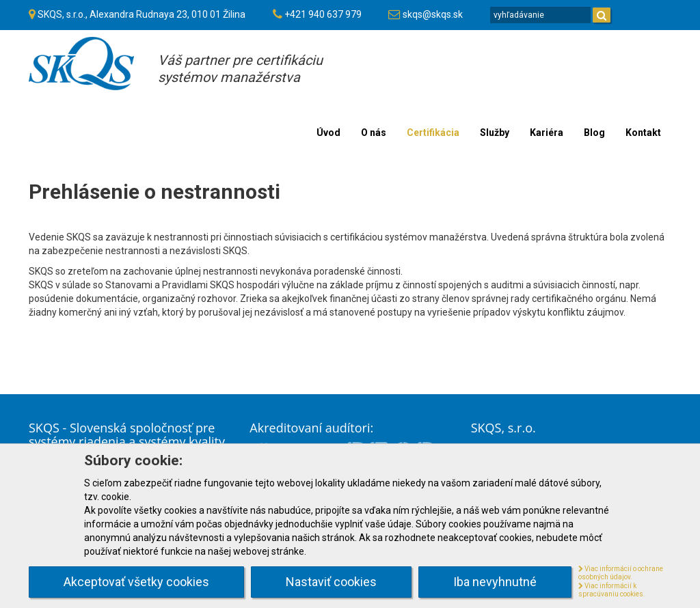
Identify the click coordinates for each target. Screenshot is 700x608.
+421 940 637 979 (323, 14)
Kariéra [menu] (547, 133)
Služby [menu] (495, 133)
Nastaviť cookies (331, 582)
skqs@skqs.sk (433, 14)
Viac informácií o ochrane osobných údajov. (621, 573)
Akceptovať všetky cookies (136, 582)
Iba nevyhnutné (495, 582)
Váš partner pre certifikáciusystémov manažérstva (240, 69)
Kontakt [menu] (643, 133)
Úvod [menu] (328, 133)
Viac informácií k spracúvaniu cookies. (612, 590)
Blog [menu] (594, 133)
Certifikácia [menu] (433, 133)
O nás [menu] (374, 133)
